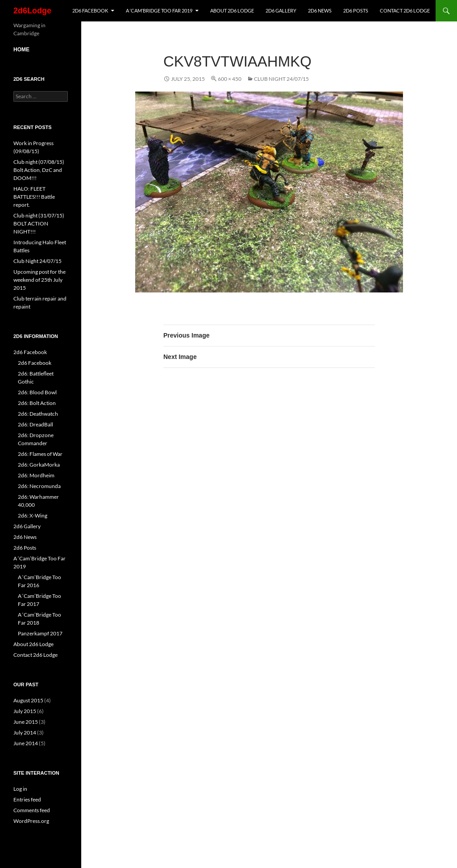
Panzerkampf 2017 (40, 633)
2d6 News (320, 10)
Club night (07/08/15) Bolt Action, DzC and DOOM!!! (39, 170)
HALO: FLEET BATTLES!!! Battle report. (34, 197)
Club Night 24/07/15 (281, 79)
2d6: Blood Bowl (37, 392)
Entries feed (27, 799)
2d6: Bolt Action (37, 403)
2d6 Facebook (90, 10)
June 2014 (26, 743)
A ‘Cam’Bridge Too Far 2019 (159, 10)
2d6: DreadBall (35, 424)
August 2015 (28, 700)
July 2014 (25, 732)
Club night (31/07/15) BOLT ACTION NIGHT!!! (39, 223)
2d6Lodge (32, 11)
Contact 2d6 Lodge (405, 10)
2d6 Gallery (281, 10)
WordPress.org (31, 821)
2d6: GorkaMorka (39, 465)
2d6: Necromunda (39, 486)
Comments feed (32, 810)
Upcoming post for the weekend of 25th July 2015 (39, 280)
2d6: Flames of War (40, 454)
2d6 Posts (356, 10)
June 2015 (26, 722)
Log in (20, 789)
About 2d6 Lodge (232, 10)
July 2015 (25, 711)
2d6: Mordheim (36, 475)
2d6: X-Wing (33, 515)
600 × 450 (230, 79)
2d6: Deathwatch (38, 414)
